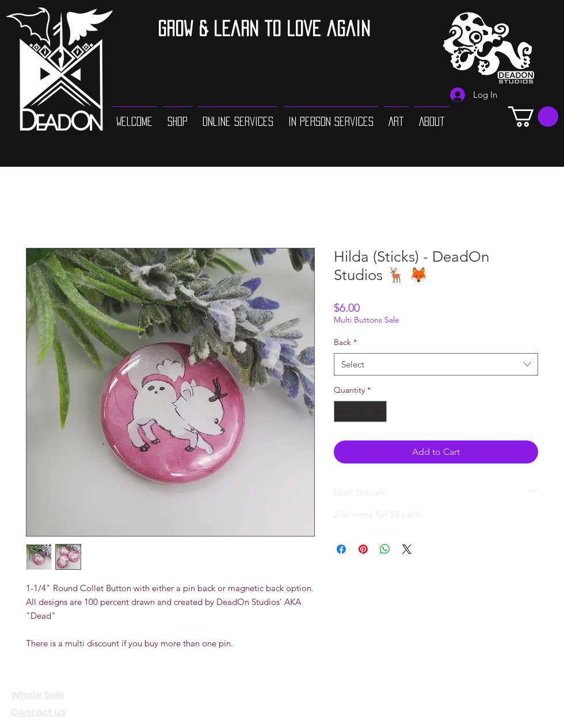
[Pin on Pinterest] (363, 549)
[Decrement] (343, 411)
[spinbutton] (360, 411)
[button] (533, 116)
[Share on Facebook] (341, 549)
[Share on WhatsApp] (385, 549)
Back (345, 342)
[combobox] (436, 364)
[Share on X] (407, 549)
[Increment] (378, 411)
